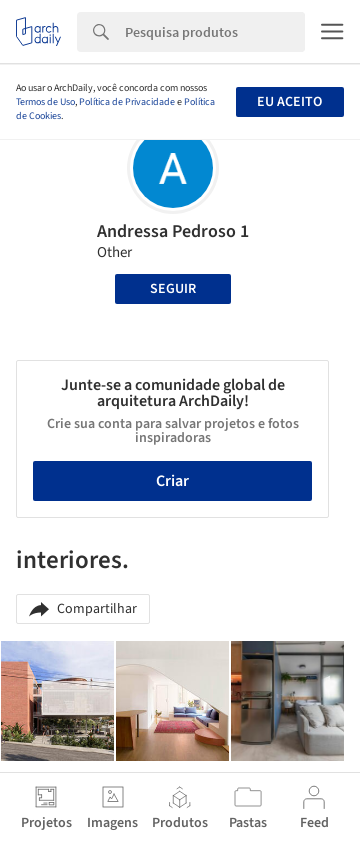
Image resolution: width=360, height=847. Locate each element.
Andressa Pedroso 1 (173, 231)
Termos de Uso (45, 102)
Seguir (173, 289)
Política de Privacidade (127, 102)
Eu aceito (289, 102)
